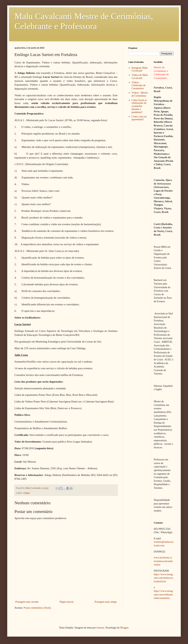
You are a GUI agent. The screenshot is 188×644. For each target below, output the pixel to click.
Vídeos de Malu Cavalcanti (140, 77)
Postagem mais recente (27, 602)
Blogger (124, 628)
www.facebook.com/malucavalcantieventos (163, 561)
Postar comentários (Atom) (37, 608)
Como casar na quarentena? (139, 118)
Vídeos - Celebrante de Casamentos (139, 85)
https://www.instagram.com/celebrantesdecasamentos (163, 595)
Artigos (27, 493)
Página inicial (67, 602)
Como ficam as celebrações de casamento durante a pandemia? (139, 106)
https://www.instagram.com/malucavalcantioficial (164, 578)
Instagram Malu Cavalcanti (140, 69)
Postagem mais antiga (106, 602)
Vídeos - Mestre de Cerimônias (140, 94)
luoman (100, 628)
